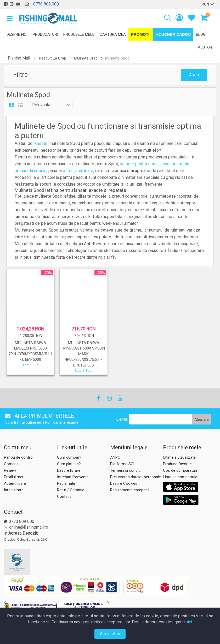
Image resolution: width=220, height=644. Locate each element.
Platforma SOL (123, 464)
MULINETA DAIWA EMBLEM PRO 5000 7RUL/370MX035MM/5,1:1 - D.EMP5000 (30, 351)
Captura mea (113, 34)
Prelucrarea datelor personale (136, 477)
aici (189, 622)
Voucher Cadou (173, 34)
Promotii (141, 34)
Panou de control (19, 457)
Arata (194, 75)
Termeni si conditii (126, 470)
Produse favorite (177, 464)
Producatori (45, 34)
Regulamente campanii (130, 490)
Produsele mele (79, 34)
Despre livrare (69, 470)
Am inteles (110, 634)
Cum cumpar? (69, 457)
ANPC (115, 457)
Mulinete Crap (86, 58)
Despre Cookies (124, 483)
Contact (64, 497)
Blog (201, 34)
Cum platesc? (69, 464)
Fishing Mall (19, 58)
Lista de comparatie (180, 477)
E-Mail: (122, 419)
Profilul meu (14, 477)
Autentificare (15, 483)
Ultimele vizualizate (179, 457)
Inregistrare (14, 490)
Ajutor (205, 48)
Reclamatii (66, 483)
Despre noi (17, 34)
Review (10, 470)
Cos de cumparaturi (180, 470)
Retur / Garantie (71, 490)
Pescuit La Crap (53, 58)
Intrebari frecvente (73, 477)
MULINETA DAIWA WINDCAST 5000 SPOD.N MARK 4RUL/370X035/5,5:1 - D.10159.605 (84, 354)
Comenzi (12, 464)
